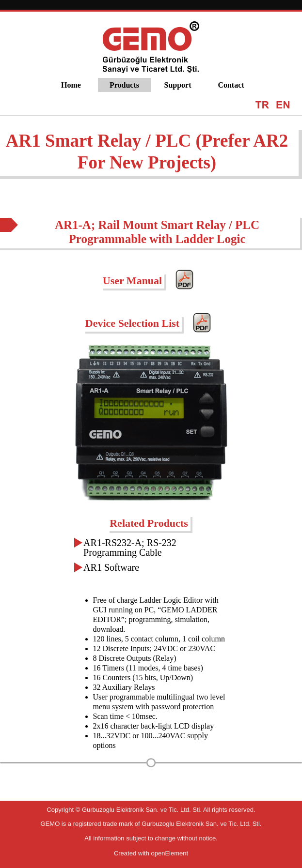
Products (124, 85)
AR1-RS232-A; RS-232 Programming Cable (130, 548)
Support (177, 85)
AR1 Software (111, 567)
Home (71, 85)
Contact (231, 85)
